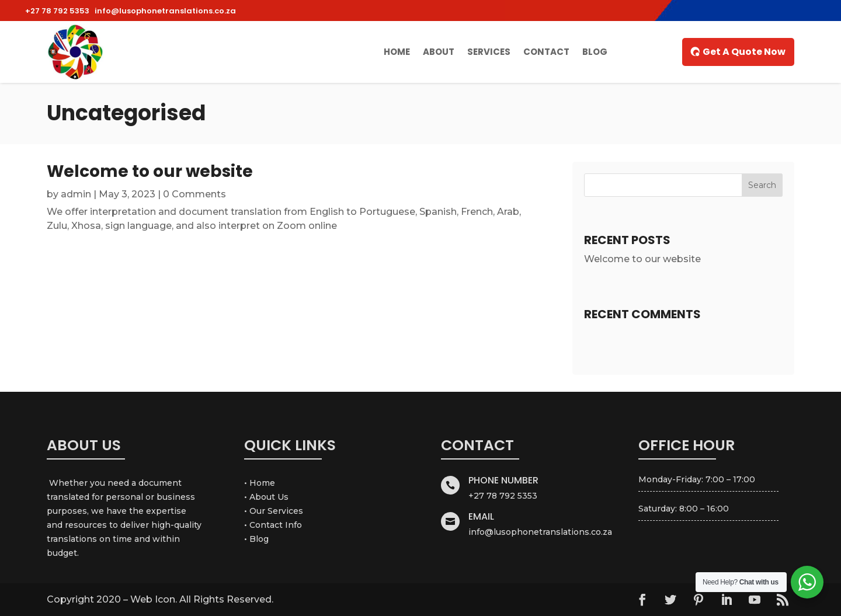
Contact (546, 52)
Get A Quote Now (744, 52)
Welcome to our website (150, 171)
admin (76, 194)
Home (397, 52)
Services (489, 52)
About (439, 52)
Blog (595, 52)
